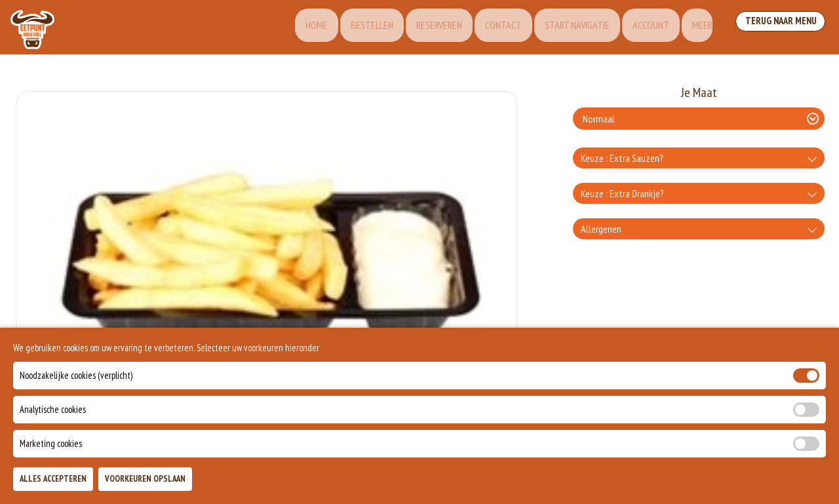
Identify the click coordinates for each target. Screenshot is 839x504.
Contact (486, 28)
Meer (693, 28)
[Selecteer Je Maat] (699, 119)
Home (291, 28)
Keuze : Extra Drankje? (622, 193)
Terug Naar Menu (779, 26)
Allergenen (601, 229)
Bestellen (349, 28)
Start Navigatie (562, 28)
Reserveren (419, 28)
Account (638, 28)
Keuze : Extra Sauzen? (622, 158)
